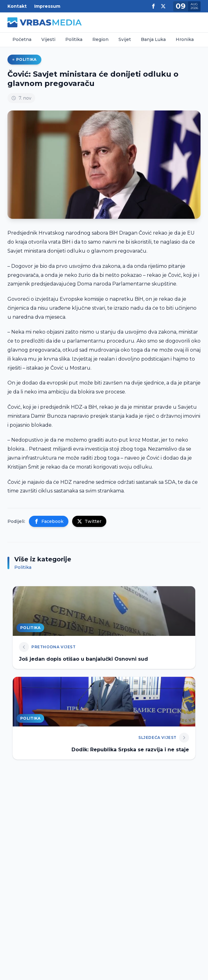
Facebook (49, 521)
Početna (22, 39)
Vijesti (48, 39)
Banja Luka (153, 39)
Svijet (125, 39)
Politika (74, 39)
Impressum (47, 6)
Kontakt (17, 6)
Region (100, 39)
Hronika (185, 39)
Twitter (89, 521)
